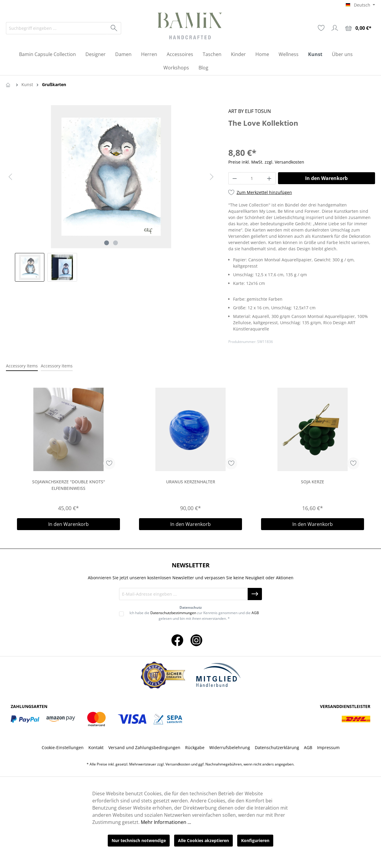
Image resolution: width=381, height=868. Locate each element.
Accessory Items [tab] (22, 366)
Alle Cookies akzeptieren (203, 840)
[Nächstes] (212, 177)
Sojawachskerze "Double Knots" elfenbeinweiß (69, 485)
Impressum (328, 747)
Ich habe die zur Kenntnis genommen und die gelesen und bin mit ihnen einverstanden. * (194, 615)
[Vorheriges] (10, 177)
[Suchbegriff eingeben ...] (57, 28)
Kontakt (96, 747)
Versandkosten (178, 764)
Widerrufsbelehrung (230, 747)
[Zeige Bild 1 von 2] (107, 243)
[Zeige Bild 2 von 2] (115, 243)
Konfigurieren (255, 840)
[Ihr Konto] (335, 28)
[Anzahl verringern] (235, 178)
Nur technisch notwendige (139, 840)
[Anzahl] (252, 178)
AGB (255, 613)
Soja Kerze (313, 482)
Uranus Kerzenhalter (191, 482)
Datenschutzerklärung (277, 747)
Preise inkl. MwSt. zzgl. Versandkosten (266, 162)
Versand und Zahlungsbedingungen (144, 747)
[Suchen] (114, 28)
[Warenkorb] (358, 28)
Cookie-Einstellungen (63, 747)
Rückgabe (195, 747)
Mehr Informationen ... (166, 822)
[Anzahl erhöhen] (269, 178)
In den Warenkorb (326, 178)
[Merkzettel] (321, 28)
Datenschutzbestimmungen (173, 613)
